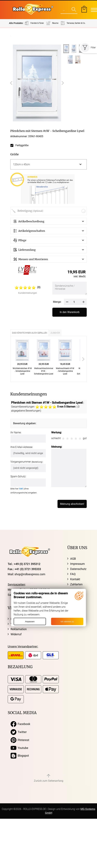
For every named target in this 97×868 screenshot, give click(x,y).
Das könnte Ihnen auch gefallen (30, 333)
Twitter (19, 732)
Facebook (20, 724)
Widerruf (16, 634)
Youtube (19, 748)
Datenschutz (78, 569)
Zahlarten (76, 584)
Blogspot (20, 756)
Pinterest (20, 740)
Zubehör (55, 333)
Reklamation (19, 629)
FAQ (73, 574)
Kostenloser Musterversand (28, 619)
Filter (88, 48)
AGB (73, 559)
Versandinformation (23, 624)
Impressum (77, 564)
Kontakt (75, 579)
